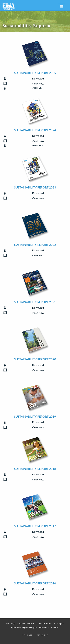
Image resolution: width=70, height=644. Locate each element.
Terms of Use (27, 635)
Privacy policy (43, 635)
